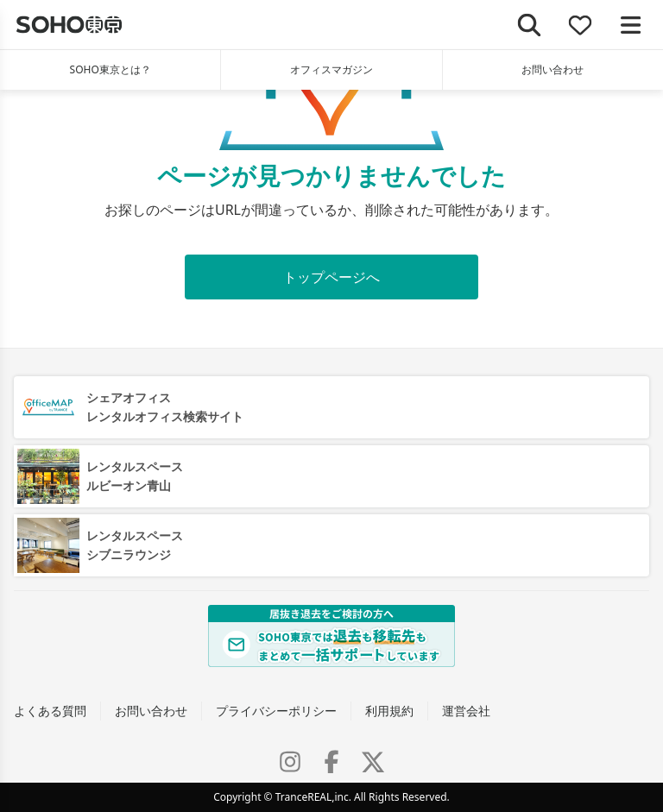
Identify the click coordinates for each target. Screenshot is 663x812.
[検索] (530, 25)
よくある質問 (50, 711)
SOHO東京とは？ (110, 69)
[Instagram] (290, 762)
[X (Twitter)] (373, 762)
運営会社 (466, 711)
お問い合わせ (552, 69)
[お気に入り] (581, 25)
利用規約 (389, 711)
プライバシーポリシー (276, 711)
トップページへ (331, 277)
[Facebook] (331, 762)
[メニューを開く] (631, 25)
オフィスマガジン (331, 69)
